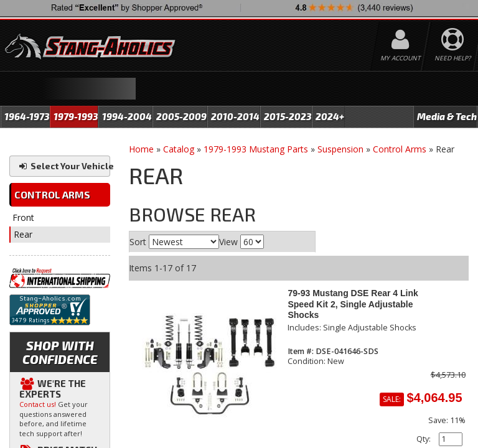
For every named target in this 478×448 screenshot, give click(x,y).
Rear (23, 234)
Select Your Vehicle (64, 166)
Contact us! (38, 404)
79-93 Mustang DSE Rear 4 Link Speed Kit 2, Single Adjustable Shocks (353, 304)
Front (23, 217)
